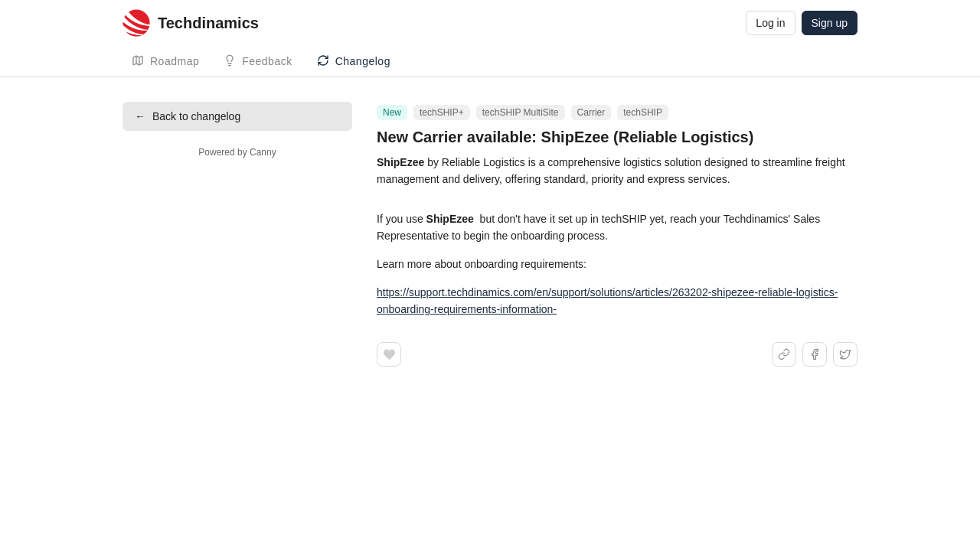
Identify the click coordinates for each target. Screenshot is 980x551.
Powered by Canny (237, 152)
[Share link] (784, 354)
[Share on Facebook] (815, 354)
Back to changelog (188, 116)
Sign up (830, 23)
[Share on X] (845, 354)
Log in (770, 23)
